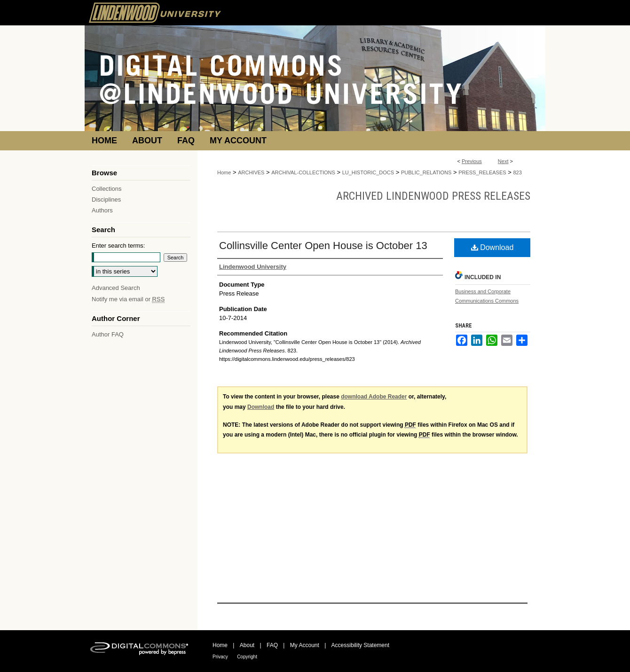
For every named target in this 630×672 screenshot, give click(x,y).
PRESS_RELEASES (482, 172)
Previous (472, 161)
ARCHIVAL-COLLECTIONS (303, 172)
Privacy (220, 657)
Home (224, 172)
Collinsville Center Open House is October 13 (323, 246)
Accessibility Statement (360, 645)
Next (503, 161)
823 (517, 172)
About (247, 645)
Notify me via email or (128, 299)
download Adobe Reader (374, 397)
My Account (305, 645)
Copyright (247, 657)
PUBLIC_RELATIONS (426, 172)
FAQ (272, 645)
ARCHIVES (251, 172)
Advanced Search (116, 288)
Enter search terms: (118, 246)
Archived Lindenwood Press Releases (433, 196)
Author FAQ (108, 334)
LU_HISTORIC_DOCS (368, 172)
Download (492, 247)
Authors (102, 210)
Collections (107, 189)
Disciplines (106, 199)
